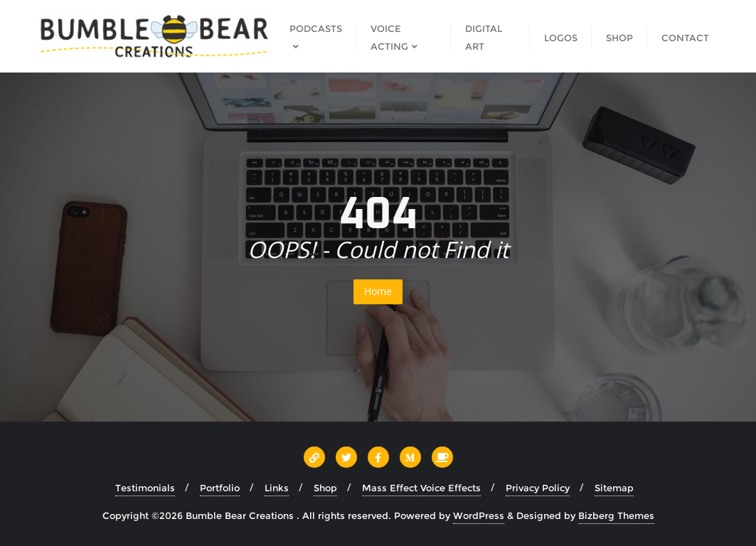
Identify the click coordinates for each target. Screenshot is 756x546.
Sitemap (614, 488)
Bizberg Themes (616, 515)
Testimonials (145, 488)
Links (277, 488)
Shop (325, 488)
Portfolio (220, 488)
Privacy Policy (538, 488)
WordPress (479, 515)
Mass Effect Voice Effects (421, 488)
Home (378, 291)
